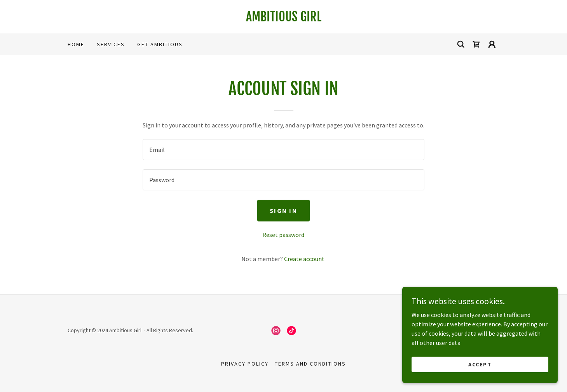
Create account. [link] (305, 259)
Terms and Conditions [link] (310, 364)
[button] (492, 44)
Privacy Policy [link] (245, 364)
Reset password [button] (283, 235)
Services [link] (111, 44)
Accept (480, 364)
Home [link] (76, 44)
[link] (284, 19)
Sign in (283, 211)
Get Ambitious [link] (160, 44)
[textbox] (283, 150)
